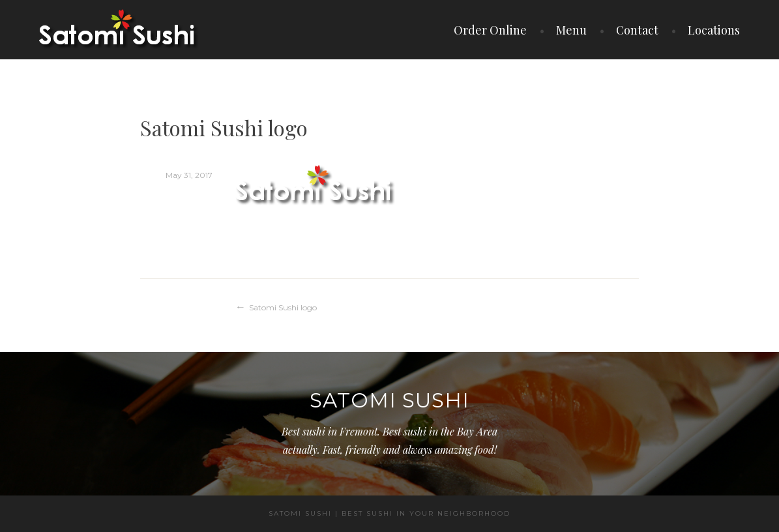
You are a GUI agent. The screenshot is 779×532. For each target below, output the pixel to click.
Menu (571, 30)
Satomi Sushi (389, 400)
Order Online (490, 30)
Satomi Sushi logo (283, 307)
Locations (714, 30)
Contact (637, 30)
